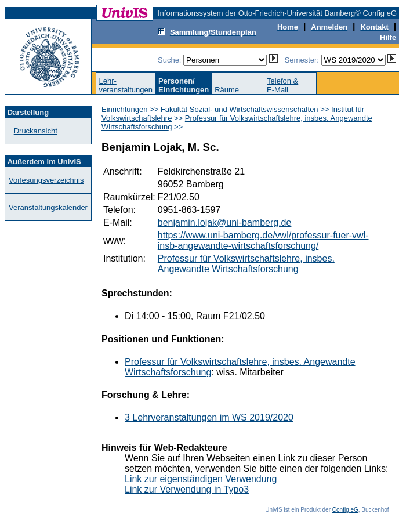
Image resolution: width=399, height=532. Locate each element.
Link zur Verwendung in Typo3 (187, 489)
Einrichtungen (125, 109)
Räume (227, 90)
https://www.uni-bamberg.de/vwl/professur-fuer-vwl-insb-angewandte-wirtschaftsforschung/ (263, 240)
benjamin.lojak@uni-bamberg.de (225, 222)
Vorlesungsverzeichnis (46, 180)
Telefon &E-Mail (282, 85)
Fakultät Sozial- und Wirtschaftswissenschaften (240, 109)
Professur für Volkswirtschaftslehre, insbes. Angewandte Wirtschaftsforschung (246, 264)
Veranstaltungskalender (48, 207)
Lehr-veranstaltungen (126, 85)
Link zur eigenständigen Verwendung (201, 479)
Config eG (345, 510)
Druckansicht (36, 131)
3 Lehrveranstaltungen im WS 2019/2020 (209, 417)
